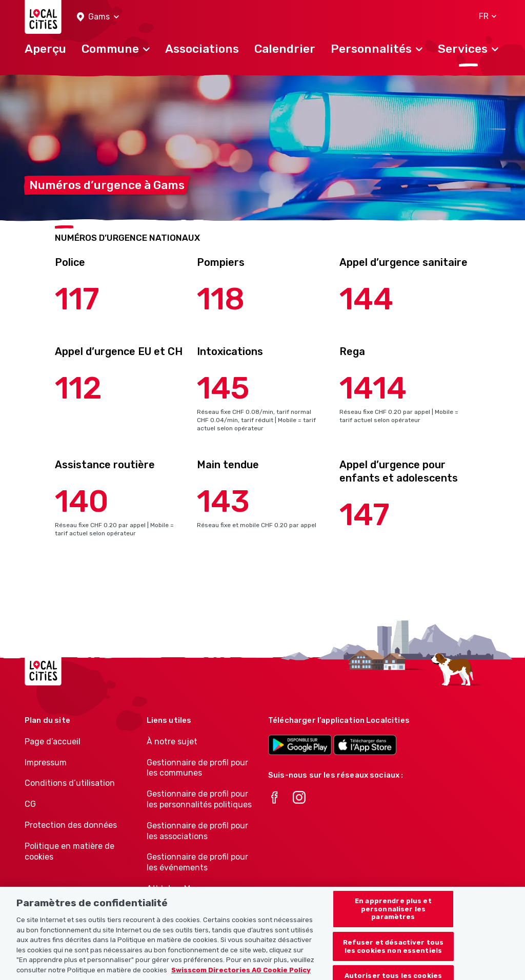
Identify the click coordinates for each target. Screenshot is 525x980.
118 (221, 299)
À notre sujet (172, 742)
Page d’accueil (53, 742)
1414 (373, 388)
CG (30, 804)
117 (77, 299)
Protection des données (71, 825)
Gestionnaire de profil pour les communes (197, 768)
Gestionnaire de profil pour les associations (197, 831)
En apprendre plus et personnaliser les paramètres (393, 919)
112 (78, 388)
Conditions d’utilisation (70, 783)
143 (223, 501)
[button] (98, 17)
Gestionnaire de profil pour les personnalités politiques (199, 799)
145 (223, 388)
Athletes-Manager (182, 889)
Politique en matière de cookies (69, 851)
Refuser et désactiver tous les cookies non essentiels (393, 957)
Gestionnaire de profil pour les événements (197, 862)
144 (366, 299)
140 (82, 501)
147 (365, 515)
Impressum (46, 763)
